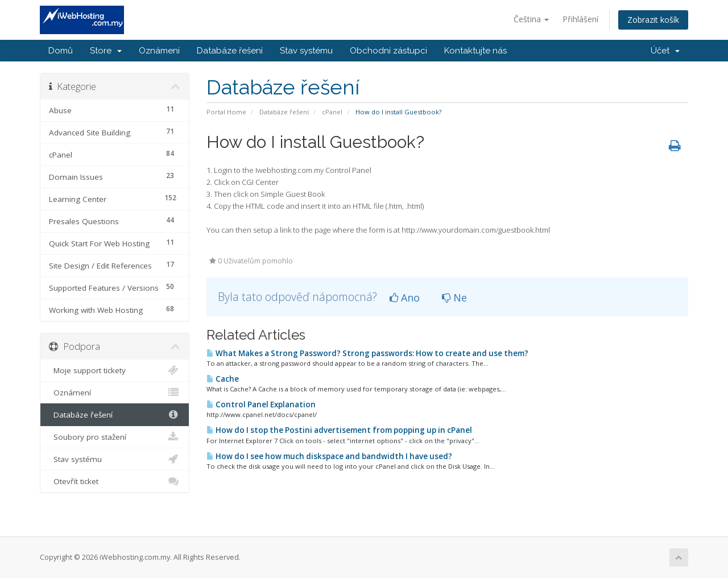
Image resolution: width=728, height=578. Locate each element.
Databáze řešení (230, 51)
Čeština (531, 19)
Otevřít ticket (115, 481)
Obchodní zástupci (388, 51)
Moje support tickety (115, 370)
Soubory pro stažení (115, 437)
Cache (223, 379)
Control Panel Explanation (261, 404)
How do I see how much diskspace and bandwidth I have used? (329, 456)
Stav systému (306, 51)
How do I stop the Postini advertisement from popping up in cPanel (339, 430)
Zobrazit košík (653, 20)
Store (106, 51)
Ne (454, 298)
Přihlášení (580, 19)
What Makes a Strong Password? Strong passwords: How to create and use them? (367, 353)
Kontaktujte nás (475, 51)
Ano (405, 298)
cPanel (332, 112)
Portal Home (226, 112)
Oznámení (159, 51)
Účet (665, 51)
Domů (61, 51)
